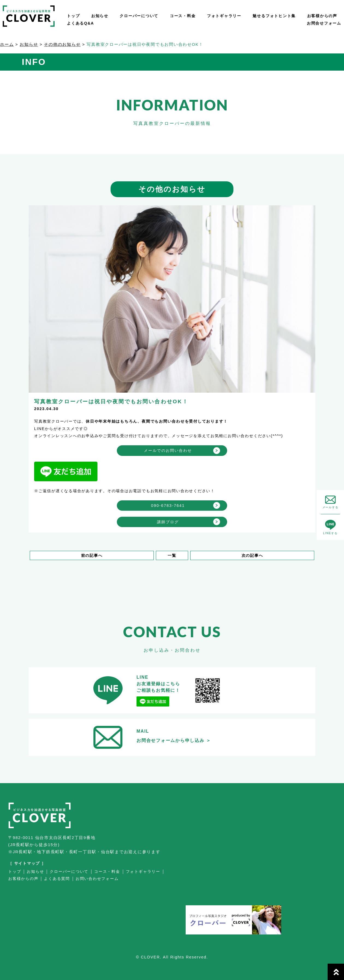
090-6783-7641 (168, 506)
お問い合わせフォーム (97, 879)
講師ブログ (168, 522)
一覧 (172, 555)
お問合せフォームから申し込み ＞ (174, 740)
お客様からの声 (322, 16)
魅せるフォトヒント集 (274, 16)
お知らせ (100, 16)
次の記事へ (252, 555)
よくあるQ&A (80, 23)
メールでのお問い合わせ (168, 450)
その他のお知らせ (62, 44)
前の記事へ (92, 555)
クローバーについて (139, 16)
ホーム (7, 44)
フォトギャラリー (224, 16)
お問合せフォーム (324, 23)
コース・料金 (183, 16)
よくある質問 (57, 879)
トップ (73, 16)
